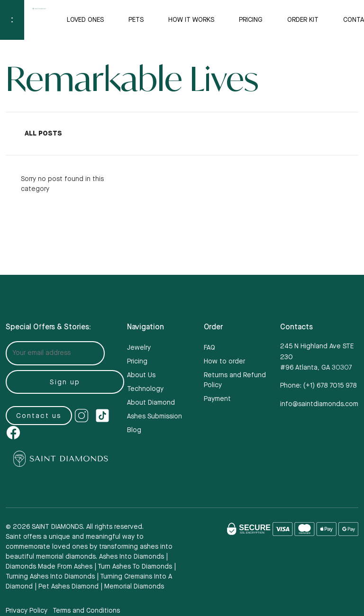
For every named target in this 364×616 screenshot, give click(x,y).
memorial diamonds (134, 587)
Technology (145, 389)
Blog (134, 430)
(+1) (330, 386)
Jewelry (139, 348)
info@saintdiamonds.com (319, 404)
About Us (141, 375)
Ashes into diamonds (132, 557)
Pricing (251, 20)
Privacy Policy (27, 611)
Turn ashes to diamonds (135, 567)
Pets (136, 20)
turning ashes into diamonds (50, 577)
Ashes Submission (155, 417)
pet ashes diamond (68, 587)
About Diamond (151, 403)
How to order (224, 362)
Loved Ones (85, 20)
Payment (217, 399)
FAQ (209, 348)
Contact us (39, 416)
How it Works (191, 20)
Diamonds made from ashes (49, 567)
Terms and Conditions (86, 611)
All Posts (43, 134)
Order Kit (303, 20)
